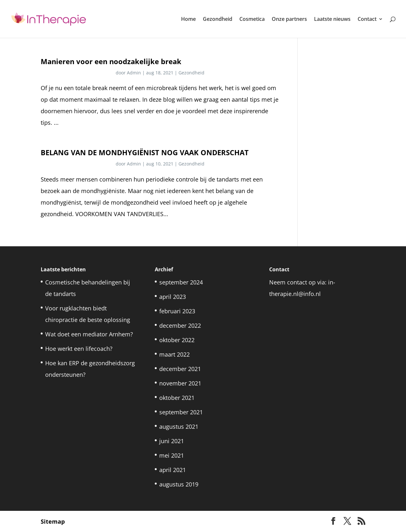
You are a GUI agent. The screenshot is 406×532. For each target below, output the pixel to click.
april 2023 (173, 297)
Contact (367, 20)
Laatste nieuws (332, 20)
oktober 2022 (177, 340)
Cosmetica (252, 20)
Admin (134, 73)
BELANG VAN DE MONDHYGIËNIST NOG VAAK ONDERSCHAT (145, 152)
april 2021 (173, 470)
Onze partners (289, 20)
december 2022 (180, 325)
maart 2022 (174, 354)
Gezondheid (218, 20)
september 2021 (181, 412)
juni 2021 (172, 441)
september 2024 (181, 282)
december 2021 (180, 369)
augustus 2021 (179, 426)
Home (188, 20)
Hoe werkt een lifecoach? (79, 349)
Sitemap (53, 521)
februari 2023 (177, 311)
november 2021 (180, 383)
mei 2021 (172, 455)
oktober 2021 (177, 398)
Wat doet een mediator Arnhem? (89, 334)
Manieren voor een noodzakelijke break (111, 61)
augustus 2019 (179, 484)
